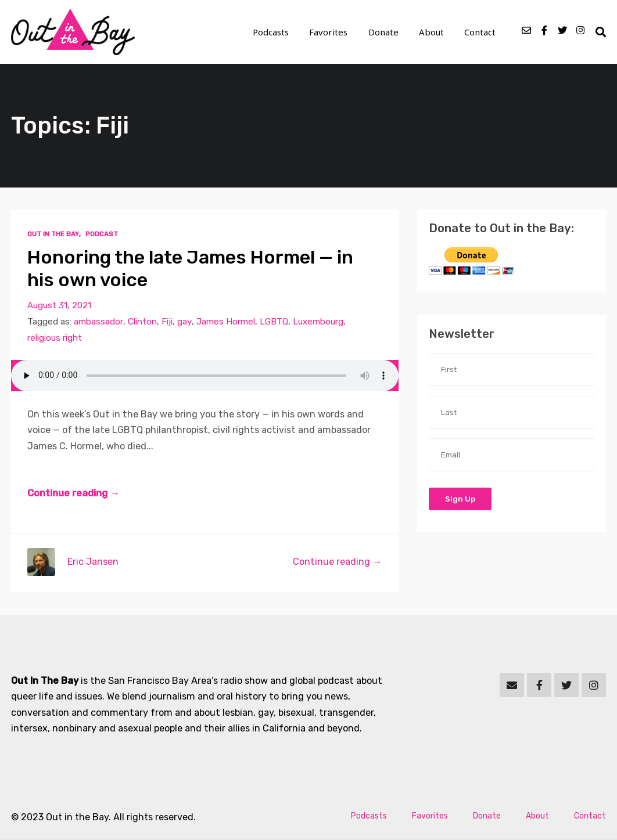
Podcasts (274, 33)
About (433, 33)
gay (184, 322)
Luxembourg (317, 322)
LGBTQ (273, 322)
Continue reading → (73, 494)
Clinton (142, 322)
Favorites (331, 33)
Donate (385, 33)
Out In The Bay (53, 235)
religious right (55, 338)
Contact (480, 33)
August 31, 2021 (59, 305)
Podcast (101, 235)
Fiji (166, 322)
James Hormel (225, 322)
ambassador (98, 322)
